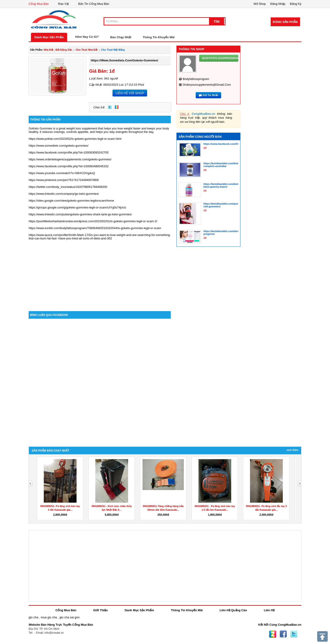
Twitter (110, 107)
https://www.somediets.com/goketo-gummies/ (124, 60)
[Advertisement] (100, 272)
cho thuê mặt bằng (113, 50)
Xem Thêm (293, 450)
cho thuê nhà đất (87, 50)
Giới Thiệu (100, 610)
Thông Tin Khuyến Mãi (159, 37)
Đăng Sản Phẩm (285, 22)
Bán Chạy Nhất (121, 37)
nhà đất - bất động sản (58, 50)
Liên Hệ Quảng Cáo (233, 610)
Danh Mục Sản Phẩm (49, 37)
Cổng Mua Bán (39, 4)
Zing (117, 107)
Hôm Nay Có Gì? (87, 37)
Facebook (283, 634)
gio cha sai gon (69, 617)
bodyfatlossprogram (196, 79)
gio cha (33, 617)
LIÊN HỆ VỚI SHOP (130, 93)
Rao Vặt (64, 4)
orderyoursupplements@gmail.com (207, 85)
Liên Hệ (269, 610)
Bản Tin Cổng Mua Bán (94, 4)
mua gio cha (49, 617)
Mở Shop (260, 4)
